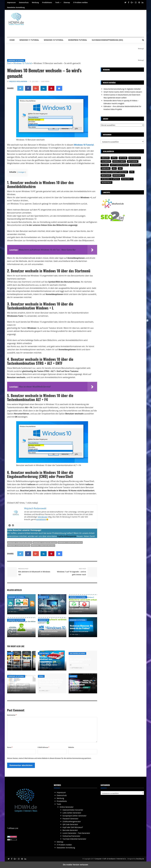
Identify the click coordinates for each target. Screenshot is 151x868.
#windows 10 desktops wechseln (70, 542)
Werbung (35, 2)
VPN (132, 172)
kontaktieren (41, 519)
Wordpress (106, 182)
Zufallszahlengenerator (72, 821)
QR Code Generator (70, 824)
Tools (57, 2)
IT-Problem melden (80, 2)
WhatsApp (106, 175)
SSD (120, 168)
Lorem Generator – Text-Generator (76, 833)
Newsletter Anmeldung (16, 7)
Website (71, 747)
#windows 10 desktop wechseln (45, 542)
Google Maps (119, 161)
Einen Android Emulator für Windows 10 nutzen (81, 683)
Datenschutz (24, 2)
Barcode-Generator (70, 830)
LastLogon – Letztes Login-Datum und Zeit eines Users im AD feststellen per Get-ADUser (20, 626)
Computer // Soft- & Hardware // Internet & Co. (110, 859)
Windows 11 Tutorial (29, 40)
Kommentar (12, 715)
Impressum (11, 2)
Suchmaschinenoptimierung (114, 172)
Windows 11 (127, 179)
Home (12, 40)
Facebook (106, 161)
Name (10, 747)
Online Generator (67, 807)
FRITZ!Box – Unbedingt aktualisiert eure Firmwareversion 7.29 (48, 659)
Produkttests (47, 2)
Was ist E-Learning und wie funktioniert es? (80, 660)
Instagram (133, 161)
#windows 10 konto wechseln (19, 546)
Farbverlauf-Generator (71, 836)
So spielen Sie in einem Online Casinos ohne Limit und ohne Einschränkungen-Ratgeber (51, 682)
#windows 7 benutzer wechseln (43, 546)
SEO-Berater (43, 517)
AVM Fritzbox (44, 653)
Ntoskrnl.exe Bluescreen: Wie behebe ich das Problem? (81, 627)
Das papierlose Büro (77, 653)
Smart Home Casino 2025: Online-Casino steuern (123, 92)
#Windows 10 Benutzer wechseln (20, 542)
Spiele (41, 676)
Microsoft (136, 165)
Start (9, 63)
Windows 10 (43, 597)
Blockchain (135, 158)
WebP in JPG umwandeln (18, 605)
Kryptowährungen (119, 165)
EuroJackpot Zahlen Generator (75, 816)
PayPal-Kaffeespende (67, 536)
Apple (10, 653)
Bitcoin (123, 158)
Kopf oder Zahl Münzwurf (73, 827)
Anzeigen (21, 172)
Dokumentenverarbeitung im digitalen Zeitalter (122, 89)
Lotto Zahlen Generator (72, 813)
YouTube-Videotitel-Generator (74, 839)
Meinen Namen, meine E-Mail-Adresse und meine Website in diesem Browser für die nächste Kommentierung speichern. (49, 758)
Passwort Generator (70, 819)
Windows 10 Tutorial (54, 40)
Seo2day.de (140, 859)
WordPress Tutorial (78, 40)
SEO (114, 168)
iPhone (105, 165)
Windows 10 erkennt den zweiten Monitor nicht (83, 604)
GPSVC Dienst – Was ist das (50, 605)
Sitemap (67, 2)
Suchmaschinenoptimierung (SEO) (107, 40)
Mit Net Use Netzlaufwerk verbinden (49, 627)
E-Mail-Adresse (43, 747)
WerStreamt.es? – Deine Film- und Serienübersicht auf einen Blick (20, 659)
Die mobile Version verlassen (76, 865)
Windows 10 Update (110, 179)
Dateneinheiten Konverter (73, 810)
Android (73, 676)
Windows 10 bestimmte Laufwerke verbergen (17, 683)
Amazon (105, 158)
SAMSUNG (106, 168)
